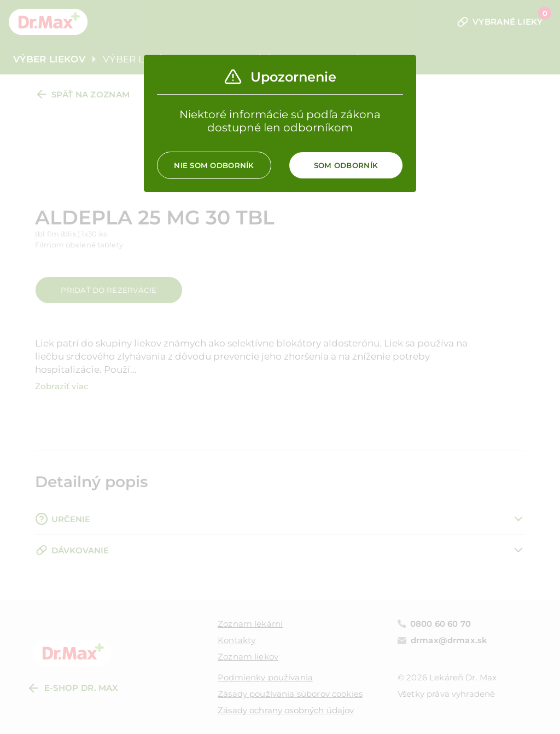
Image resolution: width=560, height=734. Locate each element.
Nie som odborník (214, 165)
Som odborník (346, 165)
